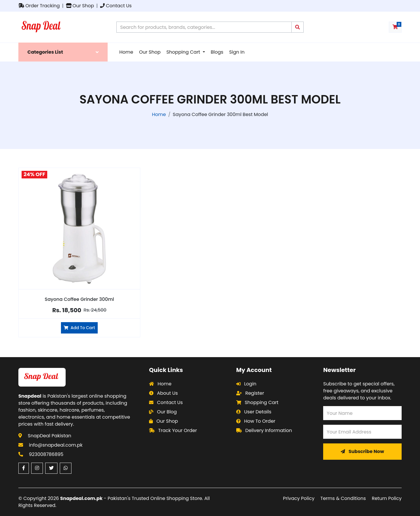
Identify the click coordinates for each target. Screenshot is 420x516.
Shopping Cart (184, 52)
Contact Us (116, 6)
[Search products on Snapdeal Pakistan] (204, 27)
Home (126, 52)
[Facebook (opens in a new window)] (24, 468)
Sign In (237, 52)
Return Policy (387, 498)
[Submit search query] (297, 27)
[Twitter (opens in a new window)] (51, 468)
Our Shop (80, 6)
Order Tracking (39, 6)
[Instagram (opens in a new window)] (37, 468)
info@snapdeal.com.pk (56, 445)
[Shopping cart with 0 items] (395, 27)
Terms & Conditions (343, 498)
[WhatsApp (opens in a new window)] (66, 468)
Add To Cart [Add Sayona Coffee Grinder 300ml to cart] (79, 328)
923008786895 (46, 454)
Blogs (217, 52)
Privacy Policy (299, 498)
